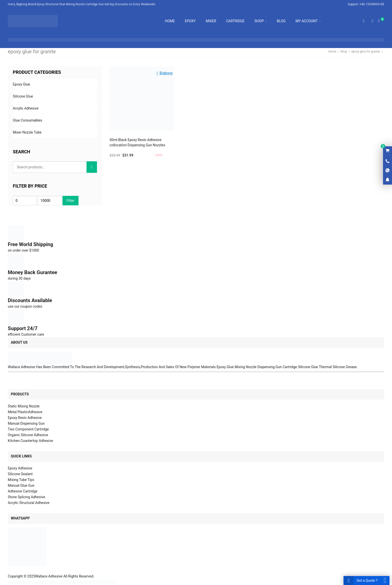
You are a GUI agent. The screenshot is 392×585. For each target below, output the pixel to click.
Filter (70, 201)
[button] (164, 72)
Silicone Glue (23, 96)
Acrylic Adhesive (25, 108)
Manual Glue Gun (21, 485)
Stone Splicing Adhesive (26, 497)
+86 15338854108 (372, 4)
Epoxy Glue (21, 84)
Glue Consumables (27, 120)
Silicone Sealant (20, 474)
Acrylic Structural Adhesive (28, 503)
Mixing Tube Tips (21, 480)
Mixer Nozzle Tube (27, 132)
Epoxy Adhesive (20, 468)
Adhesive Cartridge (22, 491)
